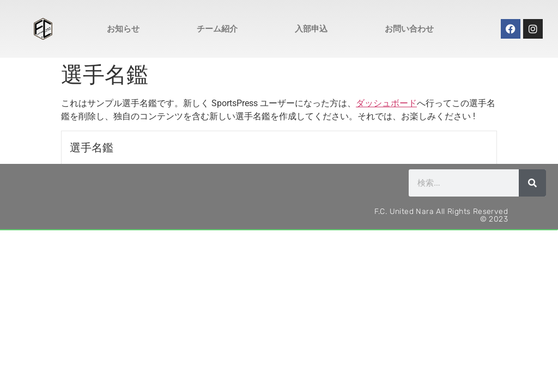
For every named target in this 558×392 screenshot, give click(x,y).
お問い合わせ (409, 29)
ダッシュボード (386, 103)
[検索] (532, 183)
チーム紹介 (217, 29)
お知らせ (123, 29)
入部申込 (311, 29)
